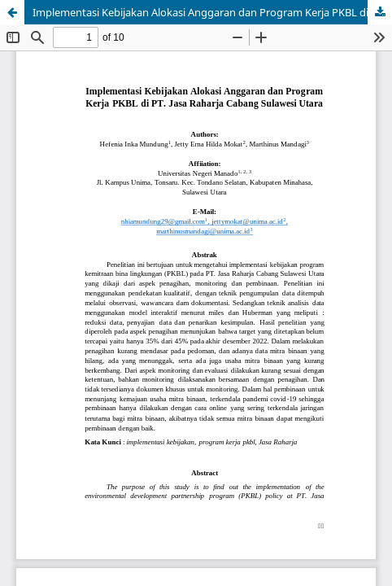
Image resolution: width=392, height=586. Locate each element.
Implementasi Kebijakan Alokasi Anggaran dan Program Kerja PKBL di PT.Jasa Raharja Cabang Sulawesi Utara (212, 12)
